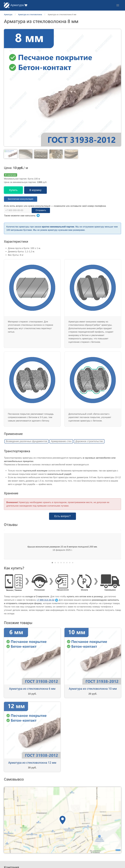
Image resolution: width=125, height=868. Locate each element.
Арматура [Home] (14, 5)
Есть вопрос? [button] (62, 516)
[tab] (52, 563)
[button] (26, 5)
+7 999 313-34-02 (45, 600)
